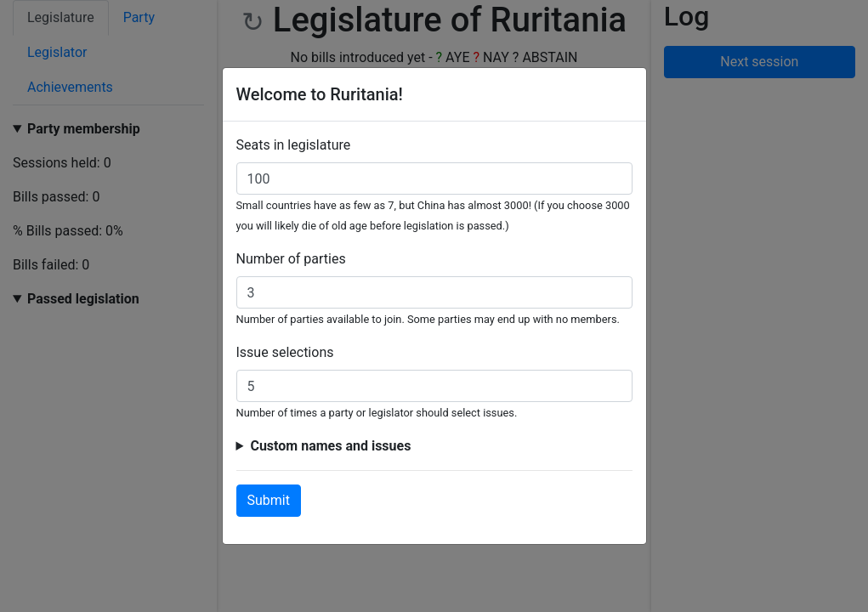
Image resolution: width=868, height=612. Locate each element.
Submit (269, 500)
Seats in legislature (294, 145)
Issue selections (285, 352)
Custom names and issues (330, 446)
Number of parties (291, 259)
